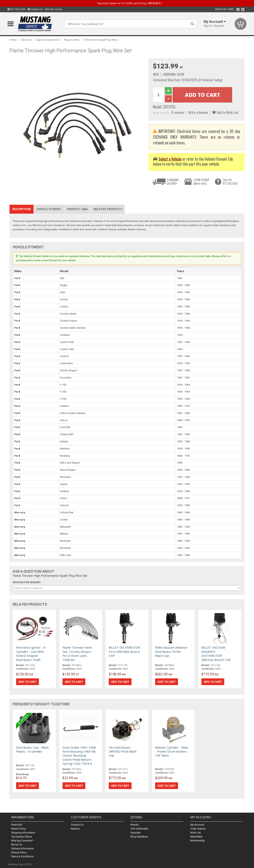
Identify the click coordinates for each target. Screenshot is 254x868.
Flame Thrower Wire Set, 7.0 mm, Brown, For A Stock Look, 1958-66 (77, 653)
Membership (198, 841)
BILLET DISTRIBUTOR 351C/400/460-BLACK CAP (124, 651)
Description (22, 209)
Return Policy (18, 829)
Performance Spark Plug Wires (101, 40)
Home (13, 40)
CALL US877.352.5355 (230, 182)
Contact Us (35, 9)
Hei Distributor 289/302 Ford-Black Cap (123, 751)
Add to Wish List (225, 112)
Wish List (196, 833)
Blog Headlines (139, 837)
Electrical (26, 40)
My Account (197, 825)
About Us (17, 844)
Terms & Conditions (22, 856)
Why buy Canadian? (22, 841)
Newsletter (196, 837)
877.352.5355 (16, 9)
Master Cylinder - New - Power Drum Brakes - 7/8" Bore (172, 751)
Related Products (108, 209)
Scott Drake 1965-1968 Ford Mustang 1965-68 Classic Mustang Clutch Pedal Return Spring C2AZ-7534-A (79, 756)
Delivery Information (23, 848)
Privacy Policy (19, 852)
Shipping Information (23, 833)
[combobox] (127, 588)
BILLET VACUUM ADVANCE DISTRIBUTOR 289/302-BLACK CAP (216, 653)
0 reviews (178, 112)
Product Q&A (77, 209)
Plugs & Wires (72, 40)
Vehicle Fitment (49, 209)
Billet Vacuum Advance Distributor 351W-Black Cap (171, 651)
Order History (198, 829)
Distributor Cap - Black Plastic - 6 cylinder (32, 749)
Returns (75, 829)
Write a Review (198, 112)
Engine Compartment (48, 40)
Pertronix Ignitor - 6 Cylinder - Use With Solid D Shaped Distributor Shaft (31, 653)
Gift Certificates (139, 829)
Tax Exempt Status (22, 837)
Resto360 (17, 825)
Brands (135, 825)
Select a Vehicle (170, 159)
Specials (136, 833)
